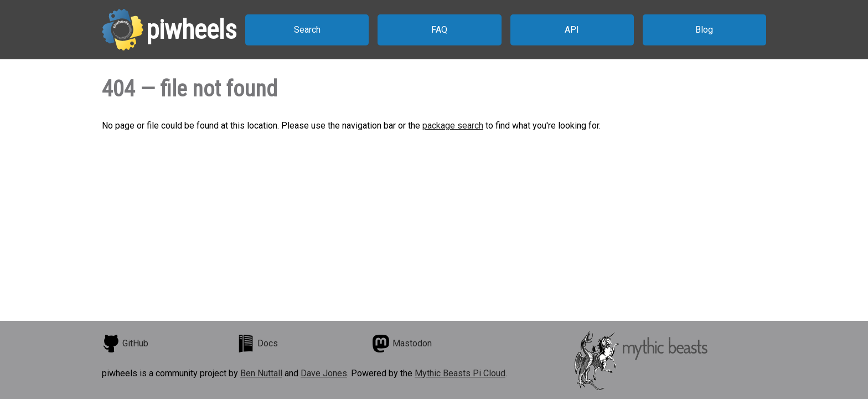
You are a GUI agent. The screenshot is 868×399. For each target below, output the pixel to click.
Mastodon (402, 344)
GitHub (125, 344)
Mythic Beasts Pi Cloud (460, 373)
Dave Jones (324, 373)
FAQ (439, 30)
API (572, 30)
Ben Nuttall (261, 373)
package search (453, 126)
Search (307, 30)
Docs (257, 344)
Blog (704, 30)
